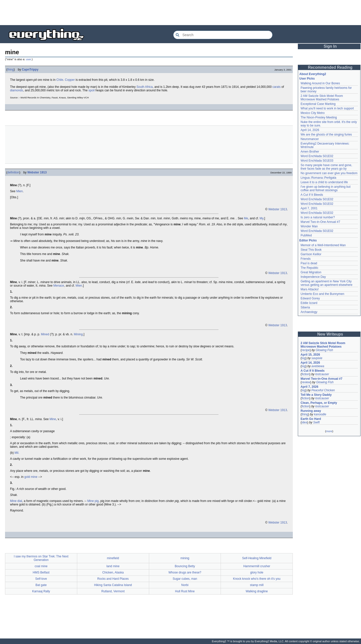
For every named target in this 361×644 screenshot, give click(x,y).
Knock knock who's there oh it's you (257, 579)
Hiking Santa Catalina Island (113, 585)
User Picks (307, 79)
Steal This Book (311, 250)
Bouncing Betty (185, 566)
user (28, 59)
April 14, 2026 (310, 130)
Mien (20, 191)
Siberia (305, 307)
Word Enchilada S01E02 (317, 156)
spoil (92, 90)
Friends (306, 259)
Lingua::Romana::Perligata (318, 178)
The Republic (309, 268)
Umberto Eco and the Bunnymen (322, 294)
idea (304, 422)
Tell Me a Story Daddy (316, 395)
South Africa (145, 87)
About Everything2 (313, 74)
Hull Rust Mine (185, 591)
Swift (316, 422)
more (329, 431)
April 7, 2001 (309, 208)
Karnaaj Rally (41, 591)
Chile (60, 80)
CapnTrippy (30, 70)
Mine (53, 419)
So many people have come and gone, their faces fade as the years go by (326, 167)
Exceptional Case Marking (318, 104)
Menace (59, 286)
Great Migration (311, 272)
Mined (45, 334)
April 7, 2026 (309, 387)
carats (277, 87)
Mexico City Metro (313, 113)
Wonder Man (309, 226)
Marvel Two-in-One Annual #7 (320, 222)
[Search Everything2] (223, 35)
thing (11, 70)
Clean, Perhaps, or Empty (319, 403)
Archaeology (309, 312)
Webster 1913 (37, 172)
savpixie (317, 358)
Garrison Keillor (311, 254)
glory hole (257, 572)
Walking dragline (257, 591)
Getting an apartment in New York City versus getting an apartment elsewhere (327, 283)
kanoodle (320, 414)
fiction (305, 374)
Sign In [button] (330, 46)
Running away (311, 411)
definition (13, 172)
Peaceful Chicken (323, 390)
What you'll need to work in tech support (327, 108)
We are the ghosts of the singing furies (326, 135)
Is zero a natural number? (318, 217)
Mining (78, 334)
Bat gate (41, 585)
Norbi (185, 585)
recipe (306, 350)
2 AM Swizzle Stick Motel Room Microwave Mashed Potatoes (322, 98)
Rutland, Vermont (113, 591)
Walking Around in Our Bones (320, 83)
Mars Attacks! (310, 289)
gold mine (31, 477)
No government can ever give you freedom (329, 173)
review (306, 382)
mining (185, 558)
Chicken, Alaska (113, 572)
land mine (113, 566)
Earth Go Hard (311, 419)
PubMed (306, 235)
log (304, 358)
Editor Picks (308, 240)
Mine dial (16, 501)
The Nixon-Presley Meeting (319, 117)
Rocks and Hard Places (113, 579)
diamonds (17, 90)
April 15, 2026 (310, 355)
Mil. (17, 453)
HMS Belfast (41, 572)
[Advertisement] (180, 13)
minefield (113, 558)
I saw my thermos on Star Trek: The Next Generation (41, 558)
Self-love (41, 579)
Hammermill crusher (257, 566)
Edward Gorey (310, 298)
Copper (70, 80)
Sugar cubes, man (185, 579)
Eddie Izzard (309, 303)
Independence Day (313, 277)
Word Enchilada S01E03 (317, 161)
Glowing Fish (324, 350)
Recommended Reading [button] (330, 67)
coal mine (41, 566)
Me (246, 218)
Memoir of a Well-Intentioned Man (323, 245)
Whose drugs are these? (185, 572)
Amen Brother (310, 152)
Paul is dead (309, 263)
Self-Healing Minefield (257, 558)
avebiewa (318, 366)
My (262, 218)
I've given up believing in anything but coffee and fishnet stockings (326, 188)
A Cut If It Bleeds (312, 195)
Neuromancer (310, 139)
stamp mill (257, 585)
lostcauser (322, 374)
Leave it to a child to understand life (324, 182)
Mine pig (93, 501)
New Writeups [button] (330, 334)
